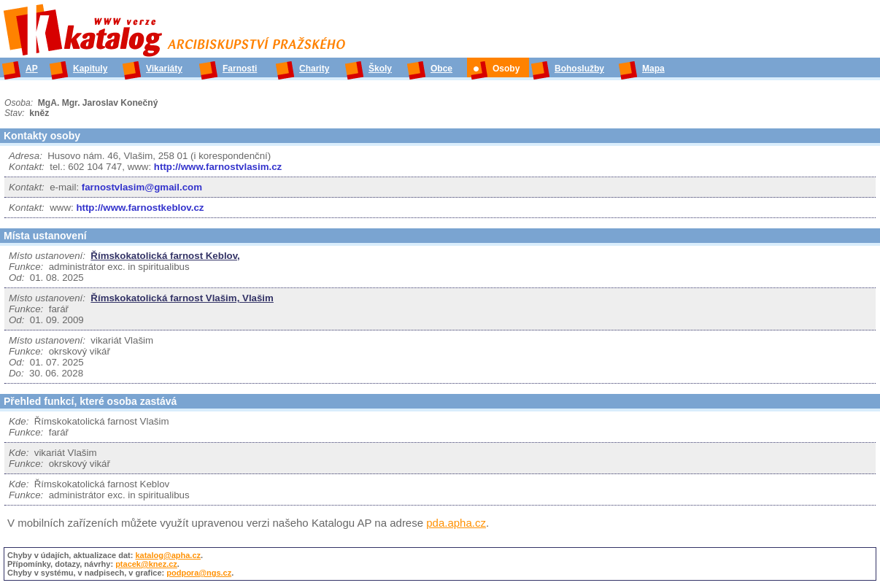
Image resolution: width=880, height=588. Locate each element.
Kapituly (90, 69)
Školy (380, 69)
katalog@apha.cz (168, 555)
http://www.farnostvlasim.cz (218, 167)
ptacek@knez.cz (146, 564)
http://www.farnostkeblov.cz (140, 208)
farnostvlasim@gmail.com (142, 187)
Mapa (653, 69)
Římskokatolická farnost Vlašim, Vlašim (182, 298)
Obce (441, 69)
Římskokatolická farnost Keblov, (165, 256)
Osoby (506, 69)
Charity (314, 69)
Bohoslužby (579, 69)
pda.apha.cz (456, 523)
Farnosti (240, 69)
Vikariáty (164, 69)
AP (32, 69)
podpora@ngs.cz (199, 573)
